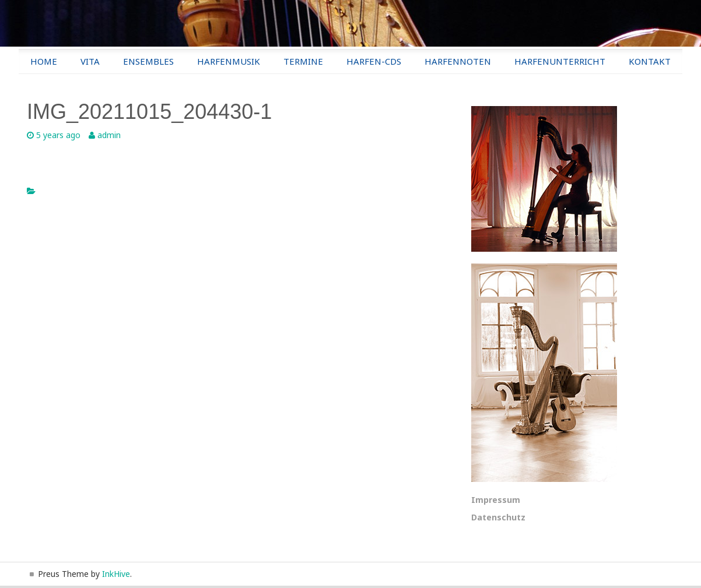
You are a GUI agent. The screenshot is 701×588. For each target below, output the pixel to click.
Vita (90, 61)
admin (109, 135)
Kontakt (650, 61)
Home (44, 61)
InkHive (116, 574)
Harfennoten (458, 61)
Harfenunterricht (560, 61)
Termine (303, 61)
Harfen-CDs (374, 61)
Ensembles (148, 61)
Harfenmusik (229, 61)
